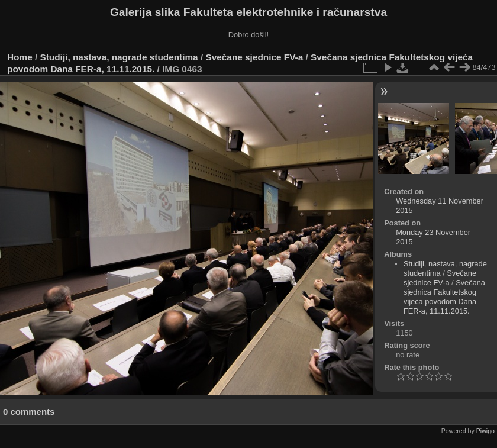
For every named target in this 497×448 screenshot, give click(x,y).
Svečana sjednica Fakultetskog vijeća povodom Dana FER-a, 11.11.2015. (444, 297)
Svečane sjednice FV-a (254, 57)
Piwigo (485, 431)
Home (20, 57)
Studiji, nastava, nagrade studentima (119, 57)
